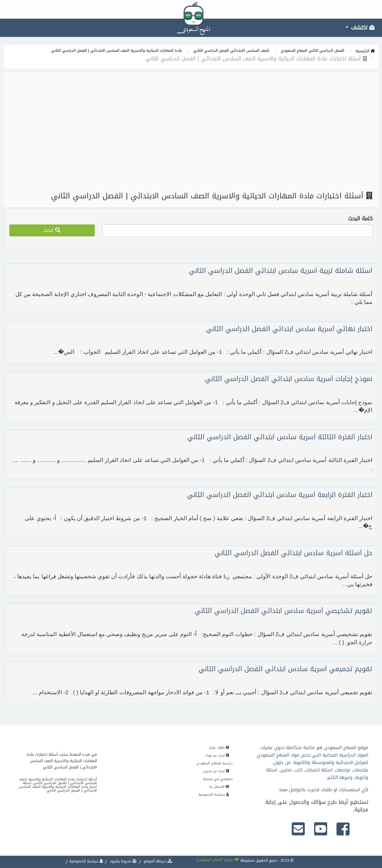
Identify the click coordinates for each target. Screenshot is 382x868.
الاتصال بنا (219, 787)
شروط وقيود (123, 861)
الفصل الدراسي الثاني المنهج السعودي (312, 51)
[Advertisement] (191, 132)
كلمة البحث (360, 219)
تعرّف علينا (219, 748)
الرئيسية (365, 51)
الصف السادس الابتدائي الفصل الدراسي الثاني (231, 51)
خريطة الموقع (157, 861)
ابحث (52, 230)
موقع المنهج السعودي (218, 860)
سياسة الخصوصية (214, 795)
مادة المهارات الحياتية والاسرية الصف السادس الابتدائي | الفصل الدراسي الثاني (117, 51)
